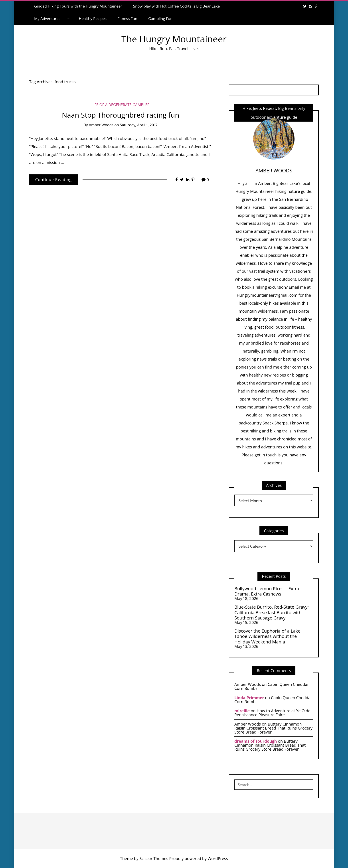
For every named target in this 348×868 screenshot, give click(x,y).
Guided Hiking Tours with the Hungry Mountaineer (78, 6)
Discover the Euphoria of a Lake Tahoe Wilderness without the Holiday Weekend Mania (267, 636)
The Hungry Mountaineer (174, 39)
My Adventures (47, 19)
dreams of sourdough (256, 741)
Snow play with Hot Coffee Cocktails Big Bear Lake (177, 6)
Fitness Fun (128, 19)
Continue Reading (54, 180)
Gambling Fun (160, 19)
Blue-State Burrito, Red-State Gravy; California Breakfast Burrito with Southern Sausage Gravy (272, 612)
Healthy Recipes (93, 19)
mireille (242, 711)
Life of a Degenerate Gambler (121, 105)
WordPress (218, 858)
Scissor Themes (154, 858)
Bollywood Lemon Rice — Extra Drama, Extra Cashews (267, 591)
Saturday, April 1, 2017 (139, 125)
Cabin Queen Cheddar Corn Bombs (272, 686)
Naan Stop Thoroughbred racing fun (121, 115)
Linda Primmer (249, 698)
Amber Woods (101, 125)
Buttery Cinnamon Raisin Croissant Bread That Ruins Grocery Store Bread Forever (273, 728)
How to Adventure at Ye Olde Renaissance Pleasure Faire (272, 713)
